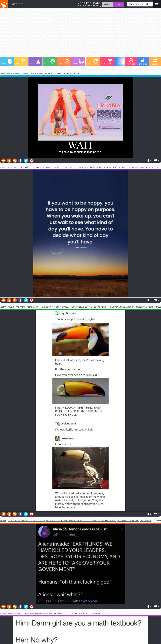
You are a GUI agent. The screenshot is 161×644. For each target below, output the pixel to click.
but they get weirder (95, 307)
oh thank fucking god (128, 521)
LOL (49, 62)
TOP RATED (131, 62)
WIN (107, 62)
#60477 (3, 307)
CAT (122, 62)
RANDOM (155, 62)
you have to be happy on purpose (47, 167)
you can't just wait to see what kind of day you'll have (91, 167)
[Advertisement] (81, 34)
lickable (67, 73)
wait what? (145, 521)
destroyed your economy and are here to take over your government (81, 521)
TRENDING (143, 61)
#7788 (2, 73)
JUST (17, 4)
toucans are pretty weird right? (23, 307)
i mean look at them (49, 307)
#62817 (3, 167)
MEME (7, 62)
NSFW (78, 62)
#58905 (3, 613)
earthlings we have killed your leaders (26, 521)
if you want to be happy (19, 167)
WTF (20, 62)
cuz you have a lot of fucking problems (69, 613)
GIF (92, 62)
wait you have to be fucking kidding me (25, 73)
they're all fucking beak (72, 307)
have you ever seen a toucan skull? (124, 307)
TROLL (64, 62)
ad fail (59, 73)
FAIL (35, 62)
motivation (49, 73)
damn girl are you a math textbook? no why (28, 613)
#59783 (3, 521)
